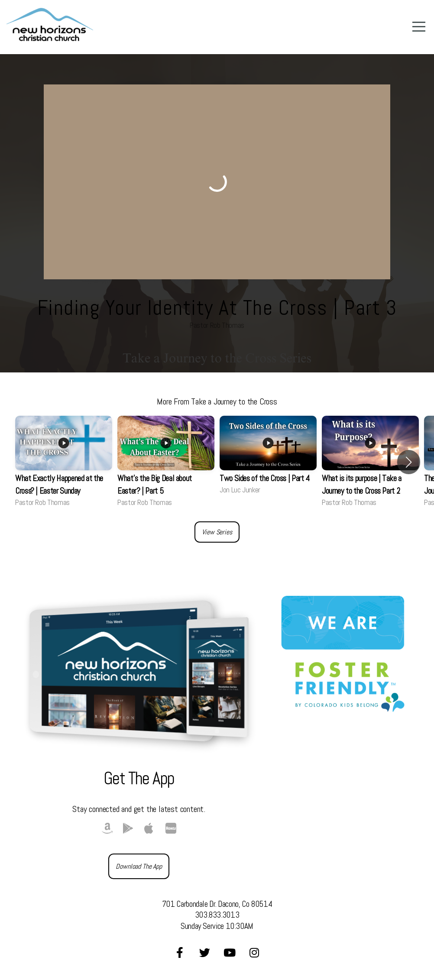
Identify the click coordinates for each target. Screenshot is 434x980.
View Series (217, 532)
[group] (64, 462)
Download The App (139, 866)
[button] (409, 462)
